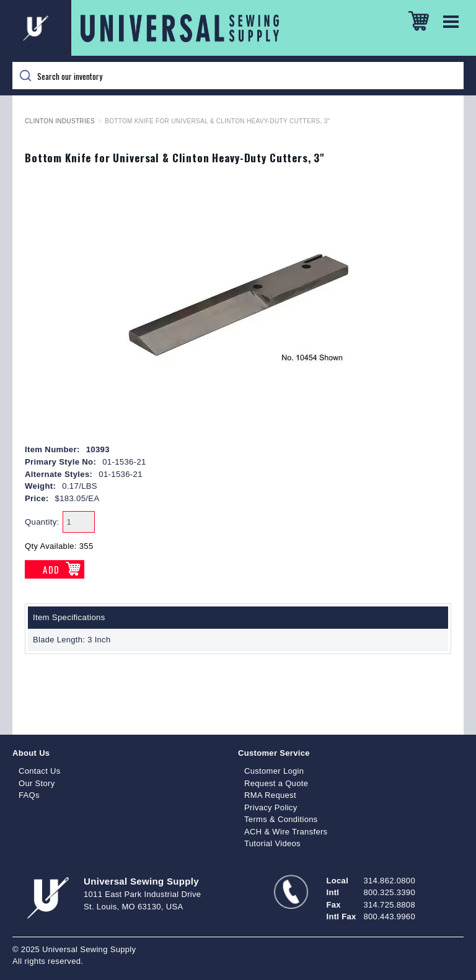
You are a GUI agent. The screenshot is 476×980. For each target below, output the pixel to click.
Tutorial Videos (272, 843)
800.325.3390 (390, 892)
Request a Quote (276, 783)
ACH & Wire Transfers (286, 832)
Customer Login (274, 771)
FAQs (29, 795)
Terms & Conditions (281, 819)
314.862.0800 (390, 881)
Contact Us (40, 771)
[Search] (238, 76)
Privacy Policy (271, 807)
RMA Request (270, 795)
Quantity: (42, 522)
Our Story (37, 783)
